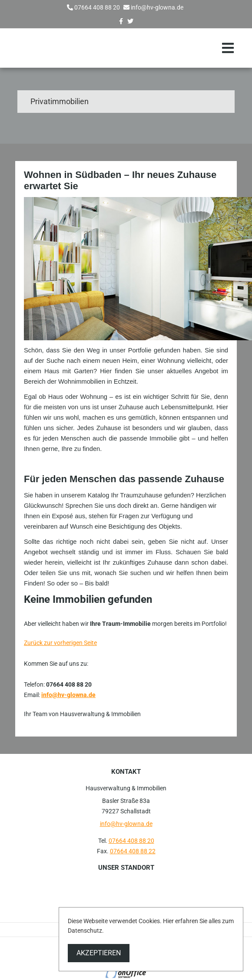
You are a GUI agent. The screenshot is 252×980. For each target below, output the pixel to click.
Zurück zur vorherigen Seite (60, 643)
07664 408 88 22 (133, 851)
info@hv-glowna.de (157, 7)
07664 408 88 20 (97, 7)
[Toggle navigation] (228, 48)
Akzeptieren (99, 953)
